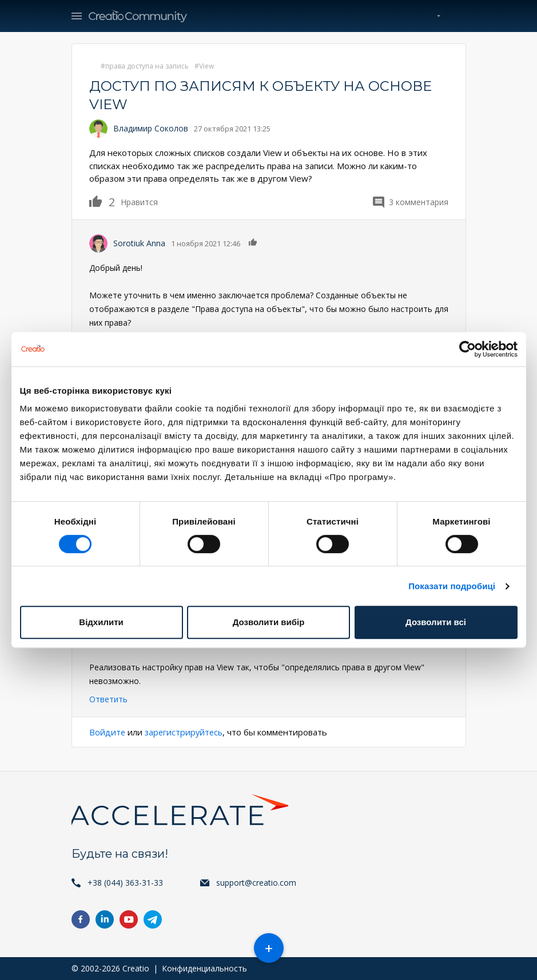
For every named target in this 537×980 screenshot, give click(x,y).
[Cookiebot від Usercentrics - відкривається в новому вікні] (468, 349)
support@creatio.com (256, 883)
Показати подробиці (452, 586)
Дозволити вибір (269, 622)
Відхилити (101, 622)
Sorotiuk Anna (139, 243)
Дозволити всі (436, 622)
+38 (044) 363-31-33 (125, 883)
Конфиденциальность (204, 968)
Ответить (108, 699)
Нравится (102, 201)
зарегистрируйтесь (186, 732)
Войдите (108, 732)
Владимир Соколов (151, 128)
